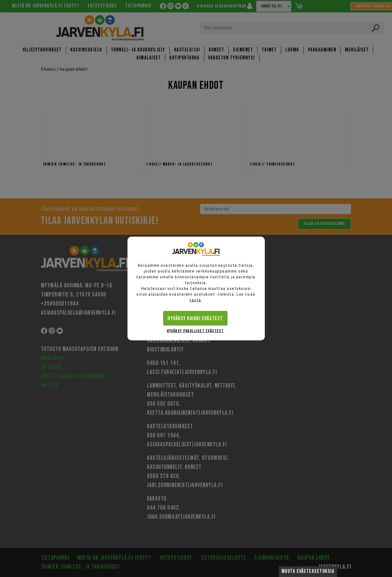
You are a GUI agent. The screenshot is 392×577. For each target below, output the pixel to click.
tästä (195, 300)
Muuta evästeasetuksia (308, 571)
